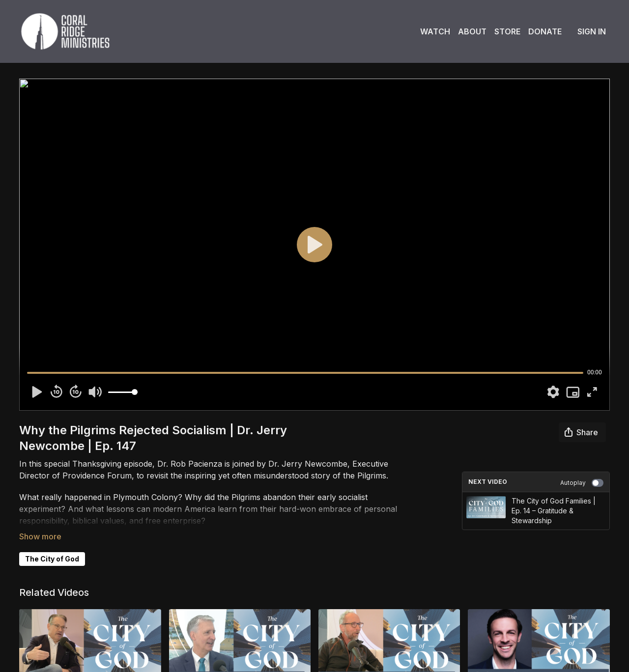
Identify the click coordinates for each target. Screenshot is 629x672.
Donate (545, 31)
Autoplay (582, 483)
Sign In (592, 31)
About (472, 31)
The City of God (52, 559)
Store (507, 31)
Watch (435, 31)
